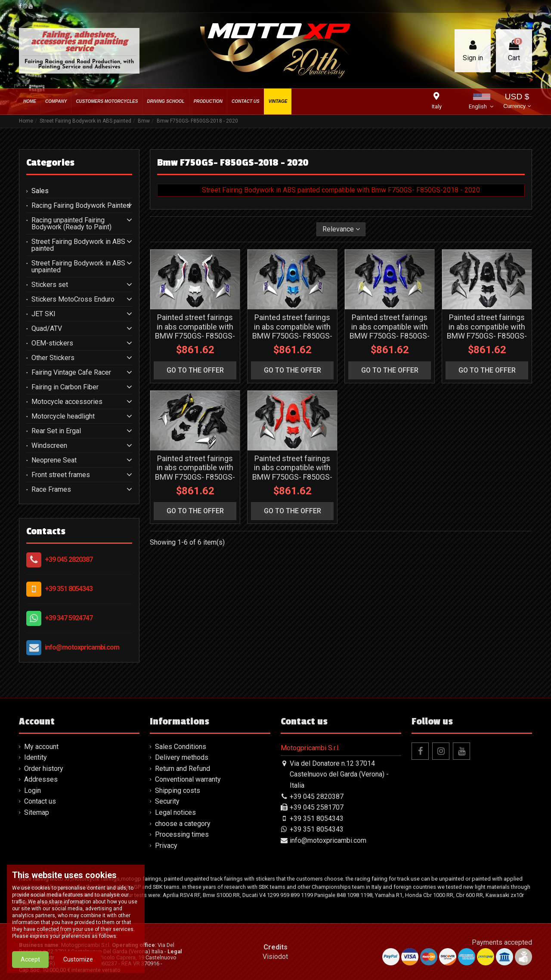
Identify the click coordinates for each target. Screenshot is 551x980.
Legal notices (175, 812)
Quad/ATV (47, 329)
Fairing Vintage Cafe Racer (71, 373)
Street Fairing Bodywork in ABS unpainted (78, 267)
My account (41, 747)
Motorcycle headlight (63, 416)
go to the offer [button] (195, 370)
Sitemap (37, 812)
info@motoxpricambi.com (82, 647)
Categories (50, 163)
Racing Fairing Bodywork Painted (81, 206)
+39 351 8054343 (69, 589)
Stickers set (50, 285)
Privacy (166, 846)
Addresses (41, 779)
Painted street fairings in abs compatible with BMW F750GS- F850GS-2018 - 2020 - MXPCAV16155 (390, 336)
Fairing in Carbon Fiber (65, 387)
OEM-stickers (52, 343)
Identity (36, 757)
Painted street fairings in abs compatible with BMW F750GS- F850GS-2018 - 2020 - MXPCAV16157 (195, 477)
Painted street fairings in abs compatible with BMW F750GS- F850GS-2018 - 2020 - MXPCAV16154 (292, 336)
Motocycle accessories (67, 402)
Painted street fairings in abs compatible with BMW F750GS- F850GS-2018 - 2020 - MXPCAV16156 (487, 336)
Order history (44, 769)
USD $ (517, 102)
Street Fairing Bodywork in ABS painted (78, 245)
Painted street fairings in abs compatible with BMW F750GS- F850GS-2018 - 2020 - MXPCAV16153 (195, 336)
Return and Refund (183, 769)
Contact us (40, 801)
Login (33, 790)
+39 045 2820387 (69, 559)
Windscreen (49, 446)
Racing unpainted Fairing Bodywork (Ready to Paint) (71, 224)
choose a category (183, 824)
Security (167, 801)
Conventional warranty (188, 779)
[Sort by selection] (341, 229)
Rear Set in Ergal (56, 431)
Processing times (182, 834)
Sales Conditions (181, 747)
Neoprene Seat (54, 460)
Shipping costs (178, 790)
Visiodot (275, 957)
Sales (40, 191)
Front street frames (61, 475)
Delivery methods (182, 757)
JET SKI (43, 314)
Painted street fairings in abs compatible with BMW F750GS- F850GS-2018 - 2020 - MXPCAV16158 (292, 477)
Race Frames (51, 490)
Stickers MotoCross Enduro (73, 299)
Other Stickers (53, 358)
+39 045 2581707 (317, 807)
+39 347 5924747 (69, 618)
